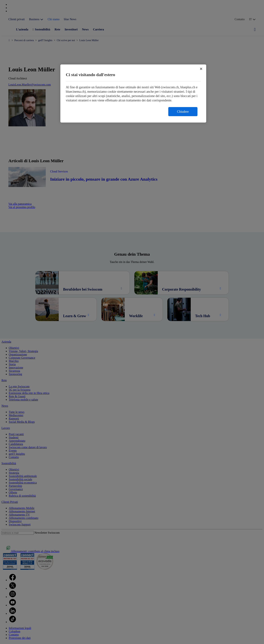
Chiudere (183, 112)
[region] (133, 93)
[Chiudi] (201, 69)
